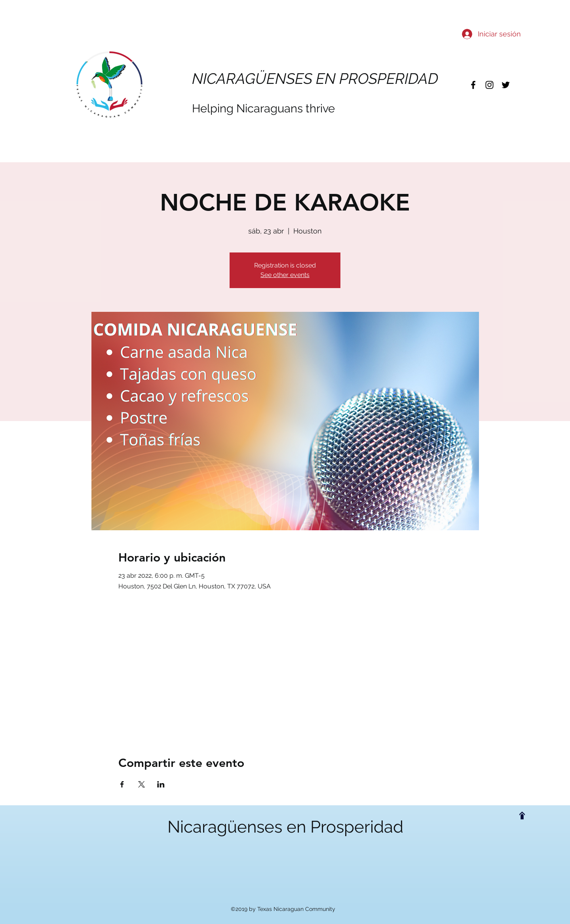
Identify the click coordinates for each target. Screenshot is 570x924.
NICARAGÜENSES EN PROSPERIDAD (315, 79)
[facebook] (473, 85)
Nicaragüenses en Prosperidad (285, 827)
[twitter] (506, 85)
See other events (285, 275)
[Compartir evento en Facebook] (122, 784)
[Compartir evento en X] (142, 784)
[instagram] (489, 85)
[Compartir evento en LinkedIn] (161, 784)
